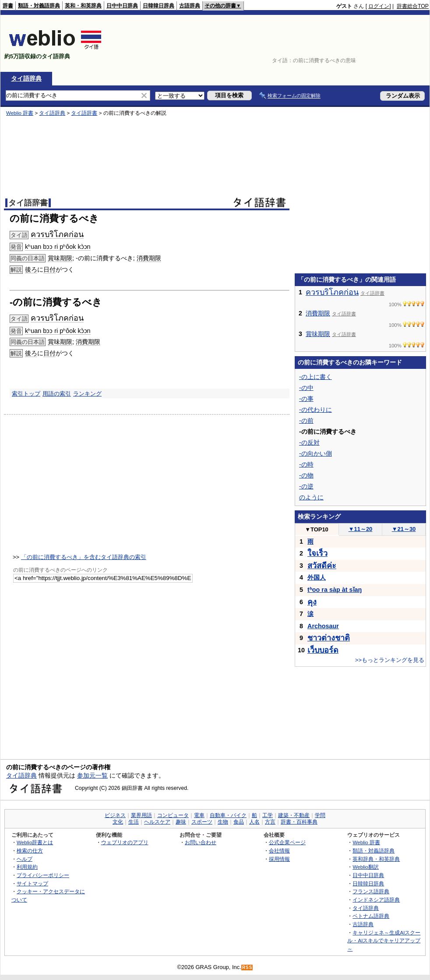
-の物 (306, 475)
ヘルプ (25, 859)
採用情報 (279, 859)
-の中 (306, 388)
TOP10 (317, 529)
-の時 (306, 464)
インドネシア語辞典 (376, 900)
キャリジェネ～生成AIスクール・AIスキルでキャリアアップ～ (384, 941)
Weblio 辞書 (366, 842)
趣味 (181, 822)
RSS (247, 968)
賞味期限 (60, 342)
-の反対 (309, 442)
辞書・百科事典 (299, 822)
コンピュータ (173, 815)
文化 (118, 822)
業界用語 (141, 815)
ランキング (87, 394)
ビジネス (115, 815)
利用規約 (27, 867)
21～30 (404, 529)
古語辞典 (190, 6)
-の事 (306, 399)
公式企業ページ (287, 842)
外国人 (317, 577)
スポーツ (202, 822)
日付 (49, 353)
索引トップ (26, 394)
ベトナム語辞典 (371, 916)
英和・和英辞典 (83, 6)
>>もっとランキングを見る (390, 660)
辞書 (8, 6)
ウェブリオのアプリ (125, 842)
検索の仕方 (30, 851)
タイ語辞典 (26, 78)
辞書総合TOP (413, 6)
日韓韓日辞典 (159, 6)
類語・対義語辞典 (39, 6)
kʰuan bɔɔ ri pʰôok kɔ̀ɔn (58, 331)
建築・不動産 (294, 815)
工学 (268, 815)
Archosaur (323, 626)
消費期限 (88, 342)
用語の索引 (57, 394)
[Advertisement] (402, 43)
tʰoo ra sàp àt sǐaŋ (335, 590)
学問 (320, 815)
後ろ (31, 353)
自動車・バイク (228, 815)
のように (311, 497)
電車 (199, 815)
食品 (239, 822)
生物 (223, 822)
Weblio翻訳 (365, 867)
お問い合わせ (201, 842)
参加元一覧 (92, 775)
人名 (254, 822)
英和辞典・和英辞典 (376, 859)
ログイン (379, 6)
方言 (270, 822)
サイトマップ (32, 883)
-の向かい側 (315, 453)
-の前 (306, 421)
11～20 (361, 529)
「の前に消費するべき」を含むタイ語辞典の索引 (84, 557)
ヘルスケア (157, 822)
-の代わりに (315, 410)
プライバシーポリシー (43, 875)
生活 (134, 822)
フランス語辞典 (371, 891)
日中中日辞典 (122, 6)
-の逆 (306, 486)
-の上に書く (315, 377)
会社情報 (279, 851)
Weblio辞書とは (35, 842)
